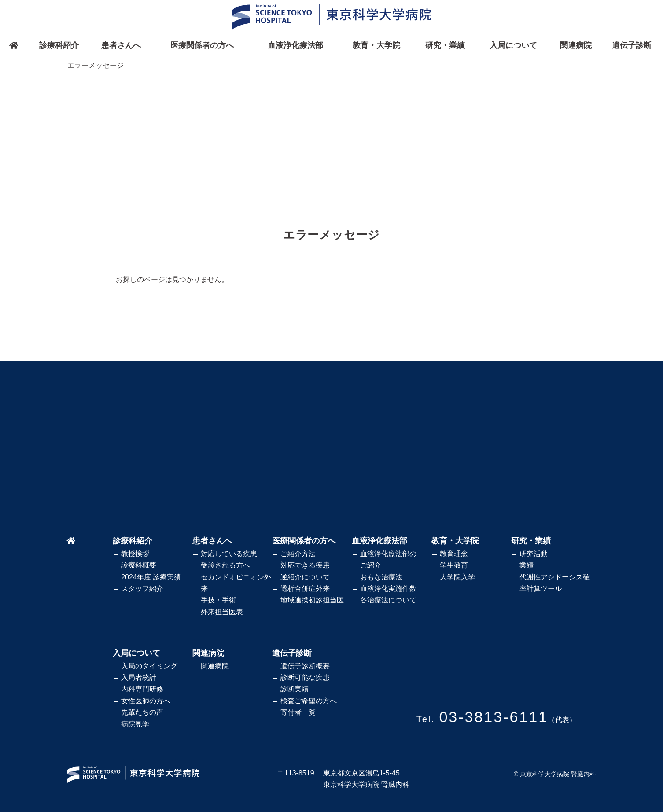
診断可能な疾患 (305, 677)
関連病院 (576, 45)
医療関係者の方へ (202, 45)
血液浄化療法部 (295, 45)
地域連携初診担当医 (312, 600)
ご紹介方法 (298, 554)
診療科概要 (139, 565)
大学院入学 (457, 577)
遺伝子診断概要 (305, 666)
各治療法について (388, 600)
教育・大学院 (376, 45)
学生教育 (454, 565)
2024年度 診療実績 (151, 577)
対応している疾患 (229, 554)
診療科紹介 (59, 45)
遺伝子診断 (632, 45)
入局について (513, 45)
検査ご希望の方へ (309, 701)
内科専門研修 (142, 689)
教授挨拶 (135, 554)
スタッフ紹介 (142, 589)
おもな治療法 (381, 577)
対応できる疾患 (305, 565)
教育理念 (454, 554)
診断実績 (295, 689)
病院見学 (135, 724)
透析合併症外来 (305, 589)
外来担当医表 (222, 612)
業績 (527, 565)
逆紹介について (305, 577)
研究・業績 (445, 45)
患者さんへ (121, 45)
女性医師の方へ (146, 701)
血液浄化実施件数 (388, 589)
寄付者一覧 (298, 712)
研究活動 (534, 554)
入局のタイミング (149, 666)
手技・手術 (218, 600)
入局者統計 (139, 677)
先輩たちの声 (142, 712)
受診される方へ (225, 565)
